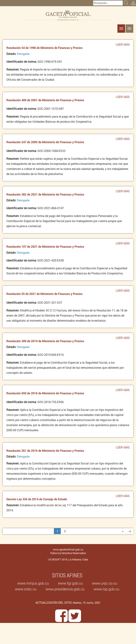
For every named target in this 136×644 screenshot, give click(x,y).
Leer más (123, 45)
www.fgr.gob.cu (70, 583)
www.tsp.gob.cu (106, 589)
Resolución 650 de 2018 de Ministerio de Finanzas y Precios (45, 393)
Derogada (23, 54)
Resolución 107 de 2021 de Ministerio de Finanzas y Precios (45, 246)
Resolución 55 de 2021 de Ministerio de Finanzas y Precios (44, 294)
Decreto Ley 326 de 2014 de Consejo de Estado (37, 499)
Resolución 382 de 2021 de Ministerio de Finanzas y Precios (45, 194)
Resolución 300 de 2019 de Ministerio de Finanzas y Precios (45, 341)
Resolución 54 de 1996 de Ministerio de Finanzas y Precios (44, 48)
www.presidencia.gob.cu (65, 589)
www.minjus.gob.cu (33, 583)
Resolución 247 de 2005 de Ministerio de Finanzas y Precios (45, 142)
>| (130, 531)
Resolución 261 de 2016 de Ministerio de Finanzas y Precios (45, 451)
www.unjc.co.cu (105, 583)
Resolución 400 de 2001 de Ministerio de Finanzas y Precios (45, 100)
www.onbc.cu (26, 589)
